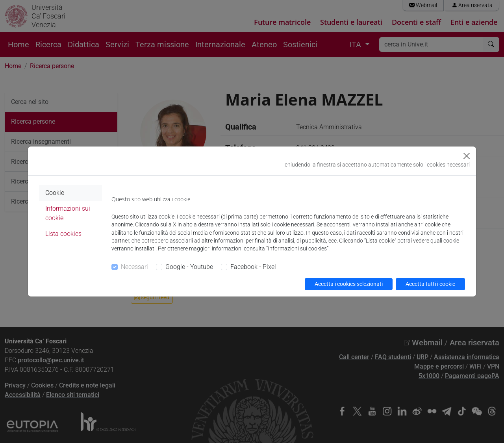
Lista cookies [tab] (63, 234)
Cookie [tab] (55, 193)
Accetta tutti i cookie (430, 284)
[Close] (467, 156)
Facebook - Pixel (253, 267)
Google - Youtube (189, 267)
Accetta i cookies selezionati (349, 284)
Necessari (134, 267)
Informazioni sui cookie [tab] (68, 213)
